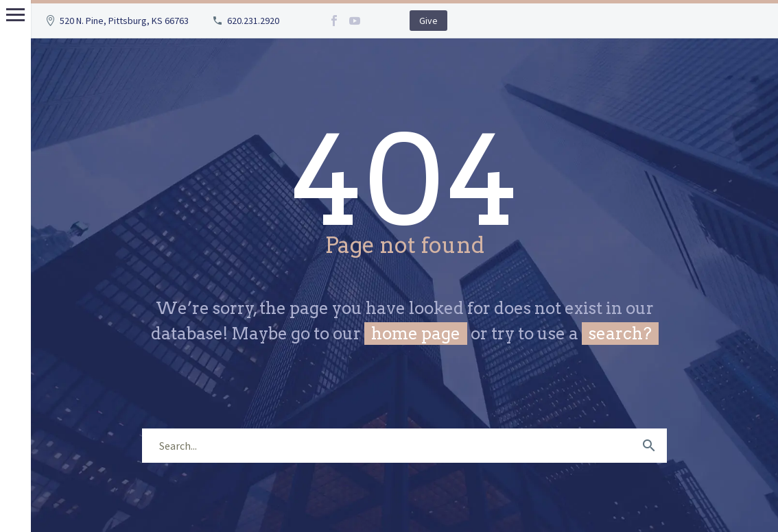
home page (416, 334)
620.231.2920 (253, 21)
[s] (404, 446)
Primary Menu (15, 15)
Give (428, 21)
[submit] (649, 446)
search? (620, 334)
